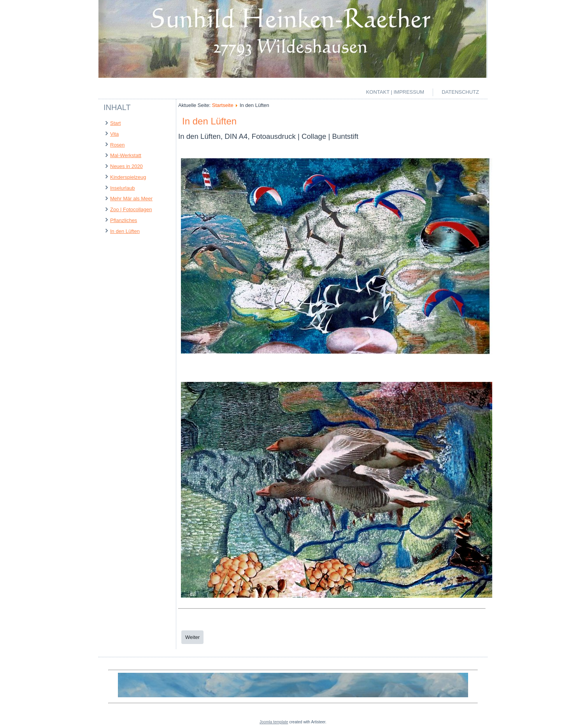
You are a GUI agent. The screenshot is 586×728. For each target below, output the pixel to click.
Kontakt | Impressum (395, 92)
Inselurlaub (123, 188)
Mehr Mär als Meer (131, 199)
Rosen (118, 145)
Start (115, 123)
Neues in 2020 (126, 166)
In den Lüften (125, 231)
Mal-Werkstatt (126, 155)
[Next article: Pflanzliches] (192, 637)
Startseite (223, 105)
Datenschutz (460, 92)
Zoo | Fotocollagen (131, 209)
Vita (114, 134)
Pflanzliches (124, 220)
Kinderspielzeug (128, 177)
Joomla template (274, 722)
